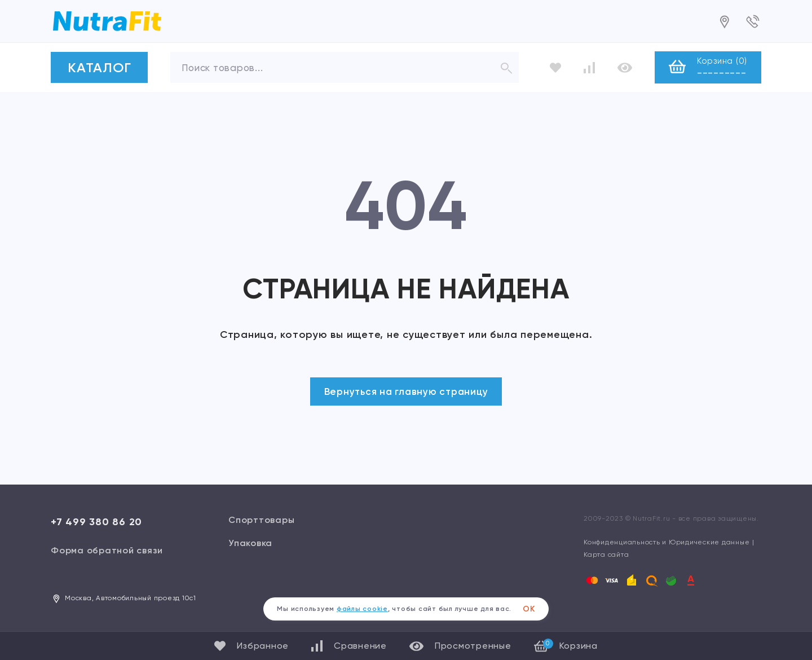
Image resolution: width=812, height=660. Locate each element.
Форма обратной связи (107, 550)
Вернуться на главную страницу (406, 391)
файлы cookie (362, 609)
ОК (529, 609)
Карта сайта (606, 555)
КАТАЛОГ (99, 67)
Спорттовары (261, 520)
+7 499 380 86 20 (96, 522)
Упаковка (250, 543)
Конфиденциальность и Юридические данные (667, 542)
